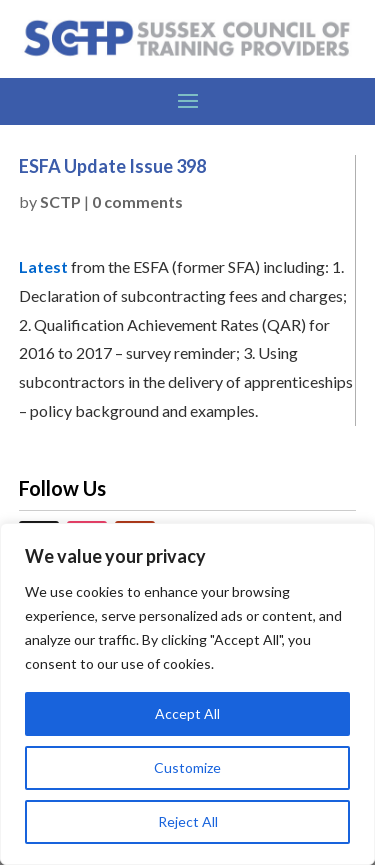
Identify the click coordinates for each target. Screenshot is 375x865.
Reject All (188, 821)
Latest (43, 266)
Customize (187, 767)
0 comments (137, 201)
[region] (187, 694)
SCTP (60, 201)
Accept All (187, 713)
